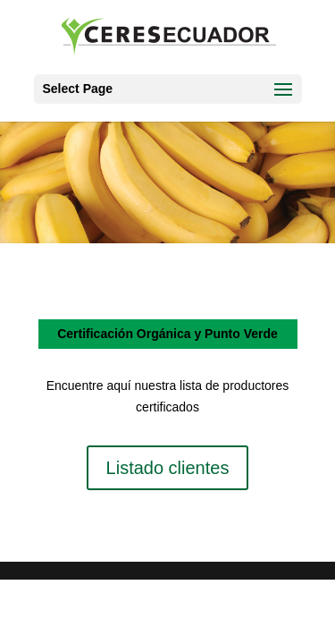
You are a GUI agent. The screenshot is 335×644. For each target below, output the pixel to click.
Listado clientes (168, 468)
